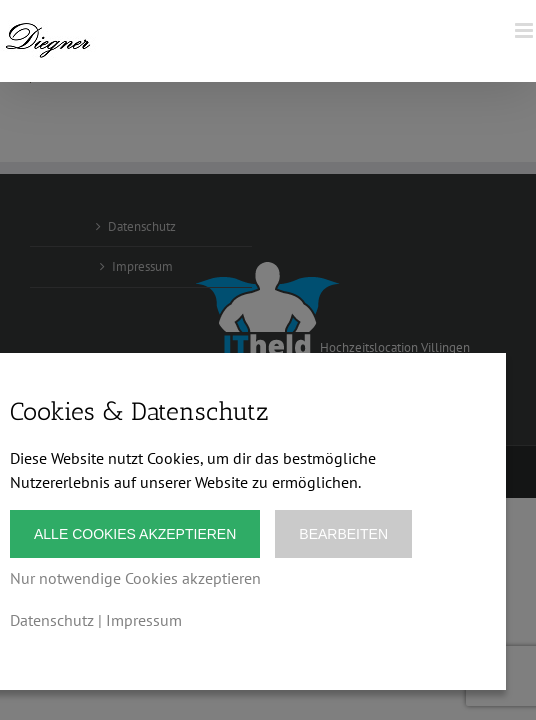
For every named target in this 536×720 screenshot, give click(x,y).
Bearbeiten (343, 534)
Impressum (144, 620)
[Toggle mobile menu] (525, 30)
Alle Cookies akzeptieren (135, 534)
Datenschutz (52, 620)
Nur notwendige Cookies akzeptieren (135, 578)
